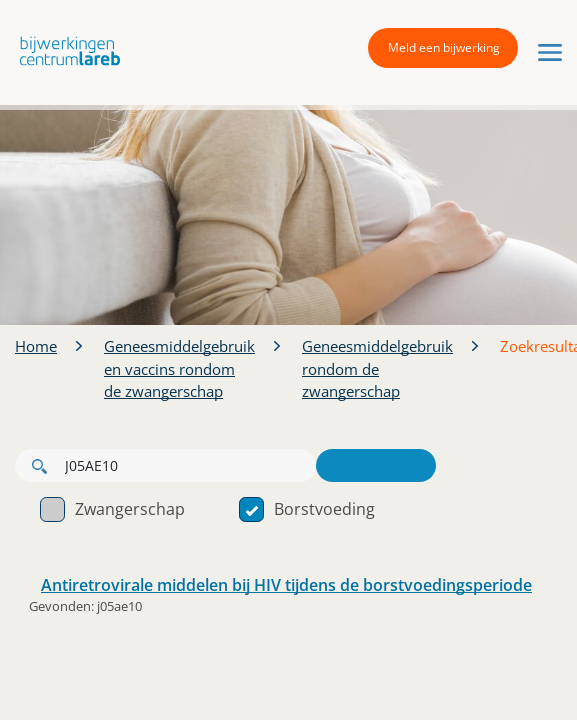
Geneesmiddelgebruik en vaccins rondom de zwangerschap (179, 368)
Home (36, 346)
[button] (65, 50)
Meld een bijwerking (444, 47)
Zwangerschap (112, 509)
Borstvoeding (307, 509)
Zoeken (376, 465)
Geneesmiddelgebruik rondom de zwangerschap (377, 368)
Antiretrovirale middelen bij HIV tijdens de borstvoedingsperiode (286, 585)
